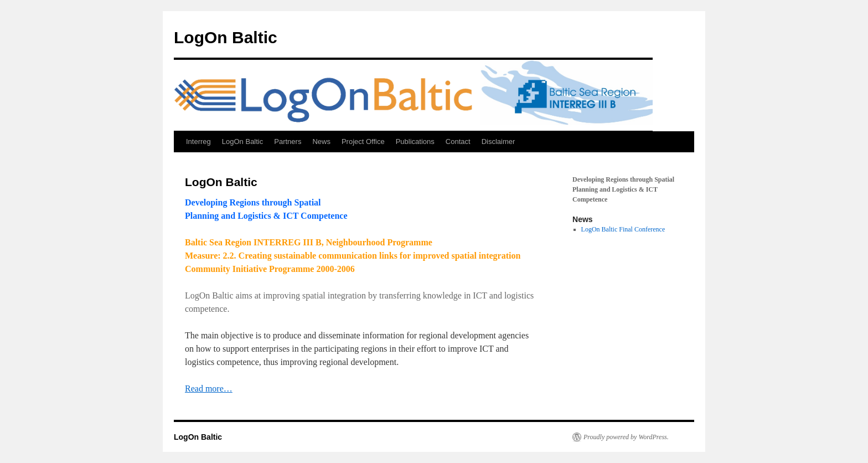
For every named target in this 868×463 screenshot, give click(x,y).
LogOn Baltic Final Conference (623, 229)
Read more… (209, 389)
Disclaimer (498, 142)
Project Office (363, 142)
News (321, 142)
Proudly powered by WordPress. (626, 437)
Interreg (198, 142)
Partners (288, 142)
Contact (458, 142)
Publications (415, 142)
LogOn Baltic (226, 37)
